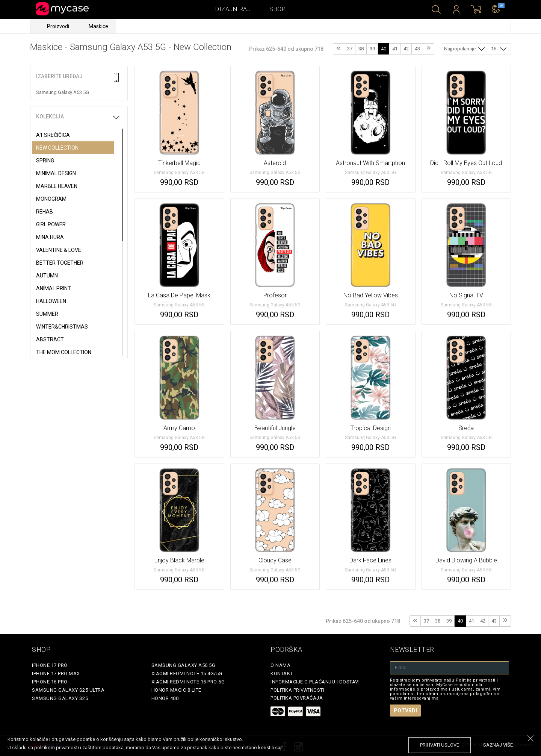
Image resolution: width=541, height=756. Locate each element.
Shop (277, 9)
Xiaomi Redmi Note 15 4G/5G (187, 673)
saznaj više (498, 745)
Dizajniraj (233, 9)
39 (372, 49)
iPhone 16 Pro (50, 682)
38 (361, 49)
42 (406, 49)
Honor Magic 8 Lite (176, 690)
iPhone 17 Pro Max (56, 673)
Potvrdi (405, 711)
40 (384, 49)
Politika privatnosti (297, 690)
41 (395, 49)
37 (350, 49)
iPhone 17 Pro (50, 665)
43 (417, 49)
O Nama (280, 665)
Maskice (98, 26)
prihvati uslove (440, 745)
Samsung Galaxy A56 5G (184, 665)
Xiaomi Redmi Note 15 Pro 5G (188, 682)
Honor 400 (165, 698)
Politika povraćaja (297, 698)
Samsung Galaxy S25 (60, 698)
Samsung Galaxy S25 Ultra (68, 690)
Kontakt (282, 673)
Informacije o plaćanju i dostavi (315, 682)
